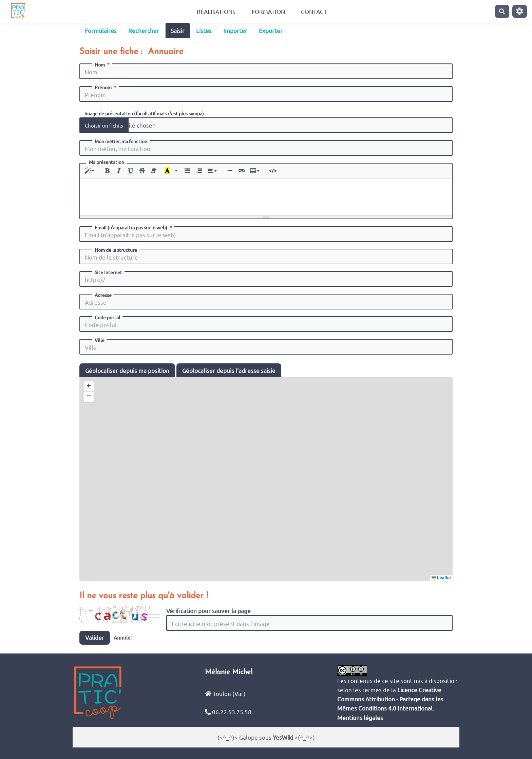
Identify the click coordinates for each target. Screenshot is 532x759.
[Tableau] (256, 171)
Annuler (123, 637)
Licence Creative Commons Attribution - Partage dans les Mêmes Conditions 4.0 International (390, 699)
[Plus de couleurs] (176, 171)
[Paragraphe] (213, 171)
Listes (204, 30)
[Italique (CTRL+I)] (119, 171)
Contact (314, 11)
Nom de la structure (116, 250)
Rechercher (144, 30)
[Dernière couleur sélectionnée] (167, 171)
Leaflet (441, 578)
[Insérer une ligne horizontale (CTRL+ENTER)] (230, 171)
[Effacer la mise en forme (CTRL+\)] (154, 171)
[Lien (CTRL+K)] (241, 171)
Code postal (107, 317)
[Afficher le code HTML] (273, 171)
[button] (89, 386)
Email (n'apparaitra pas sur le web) (134, 227)
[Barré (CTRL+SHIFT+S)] (142, 171)
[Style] (91, 171)
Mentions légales (360, 717)
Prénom (106, 87)
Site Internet (108, 272)
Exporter (271, 30)
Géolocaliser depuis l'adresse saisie (229, 370)
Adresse (103, 295)
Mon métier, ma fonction (121, 141)
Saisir (178, 30)
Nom (103, 64)
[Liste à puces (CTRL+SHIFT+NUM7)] (187, 171)
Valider (95, 637)
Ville (100, 340)
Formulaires (101, 30)
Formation (268, 11)
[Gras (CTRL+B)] (107, 171)
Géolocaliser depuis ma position (127, 370)
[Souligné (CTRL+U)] (130, 171)
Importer (235, 30)
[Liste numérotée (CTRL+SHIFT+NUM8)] (199, 171)
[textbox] (266, 196)
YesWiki (283, 737)
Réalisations (216, 11)
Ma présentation (107, 162)
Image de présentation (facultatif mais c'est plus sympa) (144, 113)
